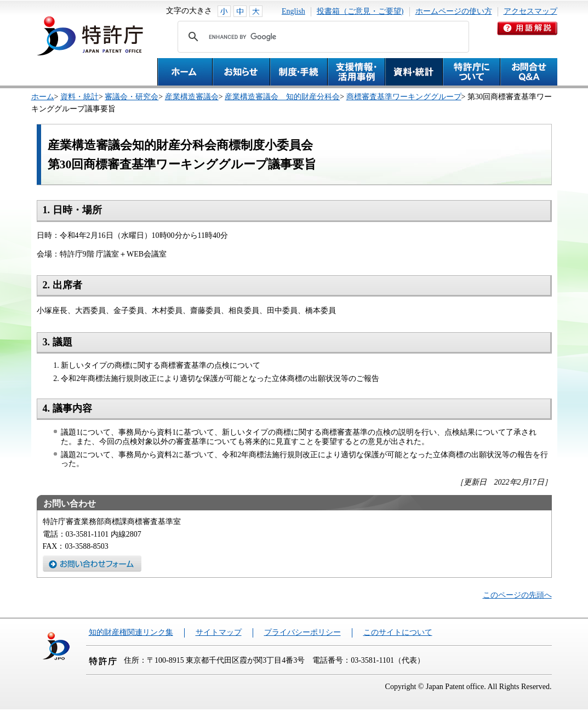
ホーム (43, 97)
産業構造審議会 (192, 97)
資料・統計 (79, 97)
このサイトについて (398, 632)
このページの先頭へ (517, 595)
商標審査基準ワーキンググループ (404, 97)
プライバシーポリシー (302, 632)
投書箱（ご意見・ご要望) (360, 11)
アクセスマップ (530, 11)
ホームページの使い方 (454, 11)
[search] (322, 37)
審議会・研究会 (132, 97)
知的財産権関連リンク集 (131, 632)
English (293, 11)
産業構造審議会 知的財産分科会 (282, 97)
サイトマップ (219, 632)
